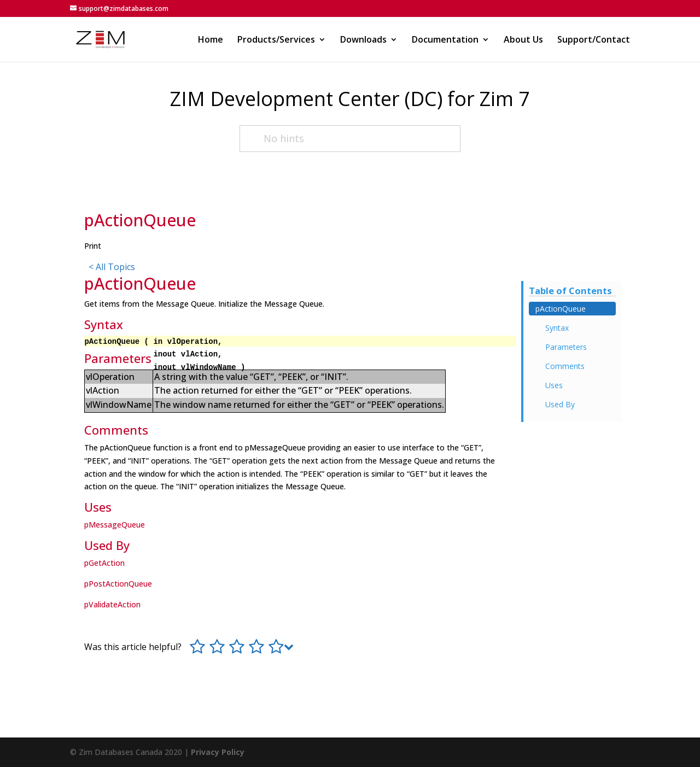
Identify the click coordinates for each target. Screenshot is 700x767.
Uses (554, 385)
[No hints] (350, 139)
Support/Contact (594, 40)
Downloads (363, 40)
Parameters (566, 347)
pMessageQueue (115, 525)
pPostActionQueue (118, 584)
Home (211, 40)
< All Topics (112, 267)
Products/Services (276, 40)
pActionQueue (561, 309)
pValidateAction (112, 604)
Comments (565, 366)
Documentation (445, 40)
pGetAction (104, 563)
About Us (523, 40)
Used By (560, 404)
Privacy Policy (218, 752)
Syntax (557, 328)
